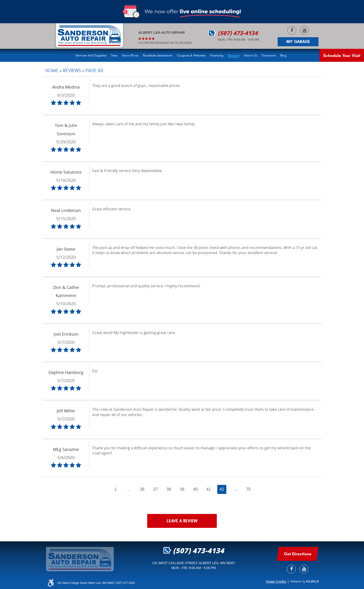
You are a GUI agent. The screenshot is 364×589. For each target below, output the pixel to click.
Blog (283, 55)
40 (195, 489)
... (129, 489)
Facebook (292, 30)
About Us (250, 55)
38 (169, 489)
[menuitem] (92, 55)
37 (156, 489)
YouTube (304, 30)
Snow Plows (130, 55)
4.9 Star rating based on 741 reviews (165, 43)
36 (142, 489)
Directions (269, 55)
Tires (114, 55)
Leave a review (182, 521)
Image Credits (276, 582)
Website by (304, 582)
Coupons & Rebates (191, 55)
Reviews (234, 55)
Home (52, 71)
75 (248, 489)
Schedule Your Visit (342, 56)
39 (182, 489)
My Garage (298, 42)
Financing (217, 55)
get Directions (298, 554)
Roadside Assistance (158, 55)
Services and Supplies (91, 55)
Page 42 (94, 71)
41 (209, 489)
